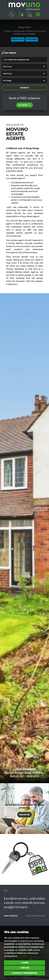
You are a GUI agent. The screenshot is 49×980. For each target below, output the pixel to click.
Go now (24, 105)
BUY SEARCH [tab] (9, 53)
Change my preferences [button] (24, 973)
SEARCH (24, 88)
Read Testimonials (35, 916)
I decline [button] (25, 968)
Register (24, 815)
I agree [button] (25, 963)
